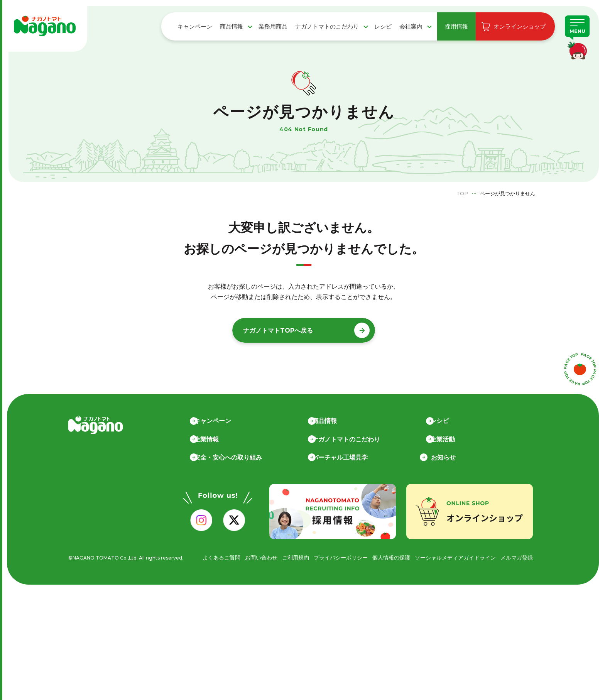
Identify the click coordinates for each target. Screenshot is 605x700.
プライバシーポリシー (341, 557)
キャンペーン (195, 26)
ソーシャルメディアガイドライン (455, 557)
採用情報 (456, 26)
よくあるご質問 (221, 557)
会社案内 (411, 26)
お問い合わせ (261, 557)
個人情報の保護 (391, 557)
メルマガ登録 (517, 557)
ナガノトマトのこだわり (327, 26)
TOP (462, 193)
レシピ (383, 26)
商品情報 (232, 26)
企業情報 (207, 439)
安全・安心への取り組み (229, 457)
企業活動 (443, 439)
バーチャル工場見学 (341, 457)
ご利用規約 (296, 557)
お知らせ (443, 457)
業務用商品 (273, 26)
